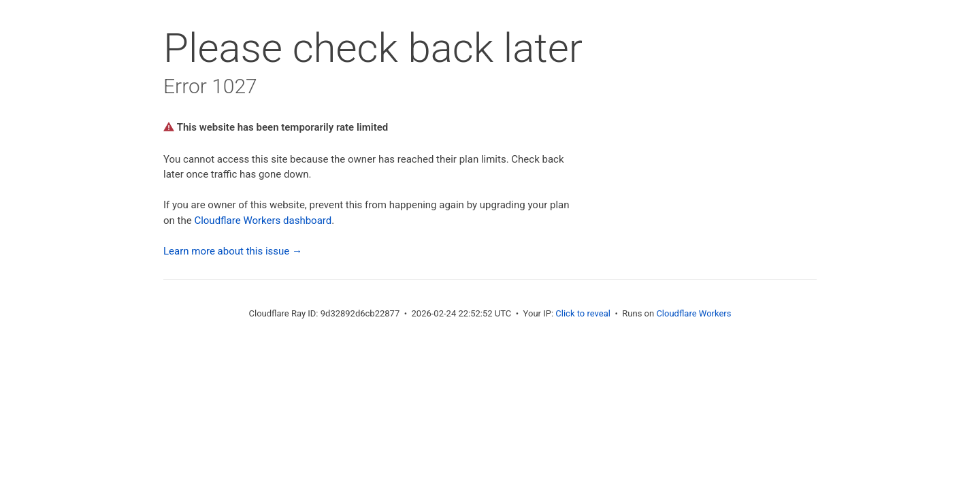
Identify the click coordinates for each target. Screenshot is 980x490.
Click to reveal (583, 313)
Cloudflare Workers (693, 313)
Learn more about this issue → (233, 251)
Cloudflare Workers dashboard (263, 220)
